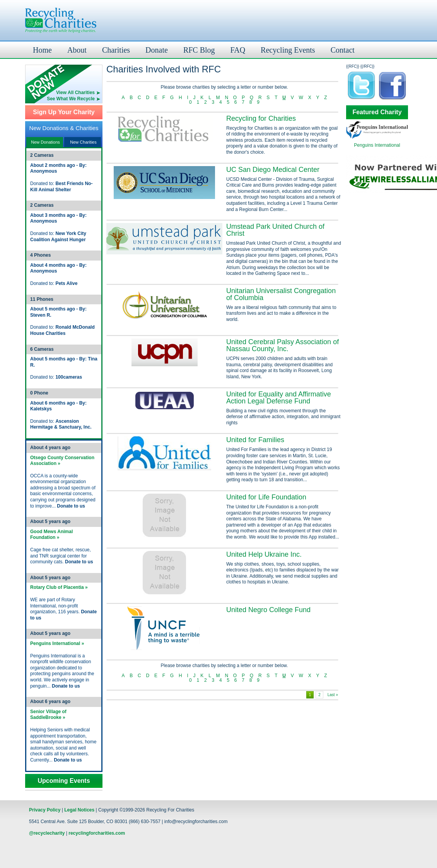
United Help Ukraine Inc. (264, 554)
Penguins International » (57, 643)
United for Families (255, 440)
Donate (157, 50)
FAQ (238, 50)
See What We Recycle (71, 99)
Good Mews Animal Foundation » (51, 535)
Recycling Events (288, 50)
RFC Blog (199, 50)
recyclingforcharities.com (97, 833)
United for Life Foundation (266, 497)
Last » (333, 695)
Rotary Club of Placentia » (59, 587)
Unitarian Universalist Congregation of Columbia (281, 294)
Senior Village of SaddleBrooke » (48, 715)
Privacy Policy (45, 810)
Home (42, 50)
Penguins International (377, 145)
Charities (116, 50)
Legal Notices (79, 810)
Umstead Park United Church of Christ (275, 230)
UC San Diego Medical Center (273, 170)
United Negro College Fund (268, 610)
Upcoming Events (64, 781)
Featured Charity (377, 112)
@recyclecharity (47, 833)
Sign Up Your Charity (64, 112)
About (77, 50)
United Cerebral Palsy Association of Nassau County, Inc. (283, 345)
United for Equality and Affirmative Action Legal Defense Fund (279, 398)
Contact (343, 50)
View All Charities (75, 93)
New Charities (83, 142)
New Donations (45, 142)
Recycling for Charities (261, 118)
